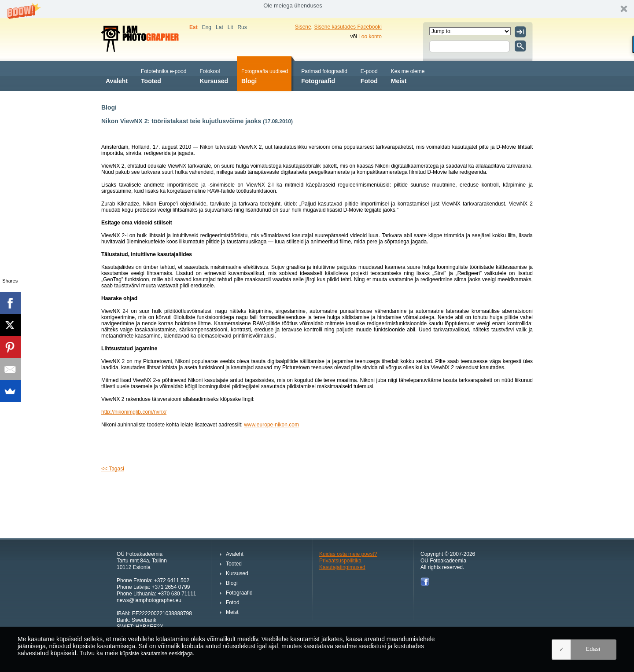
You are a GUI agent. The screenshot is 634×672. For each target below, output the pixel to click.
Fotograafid (324, 75)
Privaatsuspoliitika (340, 561)
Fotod (369, 75)
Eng (207, 27)
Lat (219, 27)
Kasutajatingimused (342, 567)
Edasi (593, 649)
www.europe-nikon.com (271, 425)
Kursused (214, 75)
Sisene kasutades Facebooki (348, 27)
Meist (408, 75)
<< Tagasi (113, 469)
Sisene (303, 27)
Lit (230, 27)
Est (194, 27)
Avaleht (117, 75)
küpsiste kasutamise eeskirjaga (156, 654)
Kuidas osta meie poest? (348, 554)
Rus (242, 27)
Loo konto (370, 37)
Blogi (265, 75)
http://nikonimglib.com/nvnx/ (134, 412)
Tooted (164, 75)
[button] (317, 9)
